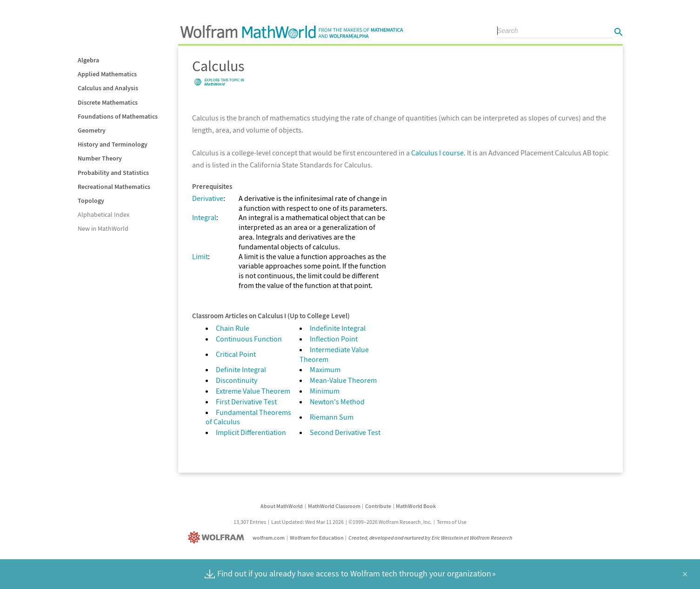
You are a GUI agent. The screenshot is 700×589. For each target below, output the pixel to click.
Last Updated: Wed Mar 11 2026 (307, 522)
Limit (200, 256)
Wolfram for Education (317, 538)
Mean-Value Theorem (343, 380)
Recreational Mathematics (114, 187)
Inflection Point (334, 339)
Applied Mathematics (107, 74)
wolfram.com (269, 538)
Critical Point (236, 354)
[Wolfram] (218, 538)
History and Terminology (113, 144)
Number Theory (100, 158)
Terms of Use (452, 522)
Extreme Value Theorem (253, 391)
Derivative (208, 198)
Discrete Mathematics (108, 102)
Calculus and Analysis (108, 88)
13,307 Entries (250, 522)
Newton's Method (337, 402)
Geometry (92, 130)
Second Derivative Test (345, 432)
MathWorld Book (416, 506)
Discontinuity (237, 380)
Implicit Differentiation (251, 432)
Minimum (325, 391)
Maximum (325, 369)
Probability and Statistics (113, 173)
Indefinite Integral (338, 328)
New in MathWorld (103, 228)
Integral (204, 217)
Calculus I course (437, 153)
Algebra (88, 60)
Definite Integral (241, 369)
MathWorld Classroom (334, 506)
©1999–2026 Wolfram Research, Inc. (390, 522)
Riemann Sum (332, 417)
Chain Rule (233, 328)
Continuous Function (249, 339)
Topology (91, 201)
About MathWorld (282, 506)
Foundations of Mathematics (118, 116)
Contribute (378, 506)
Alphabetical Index (103, 214)
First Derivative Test (246, 402)
